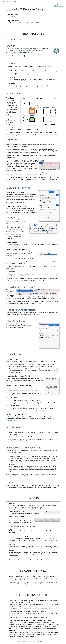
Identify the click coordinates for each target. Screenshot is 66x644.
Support (14, 2)
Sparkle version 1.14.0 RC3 (22, 50)
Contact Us (33, 642)
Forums (8, 2)
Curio (3, 2)
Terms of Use (40, 642)
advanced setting (14, 246)
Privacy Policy (47, 642)
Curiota (42, 66)
